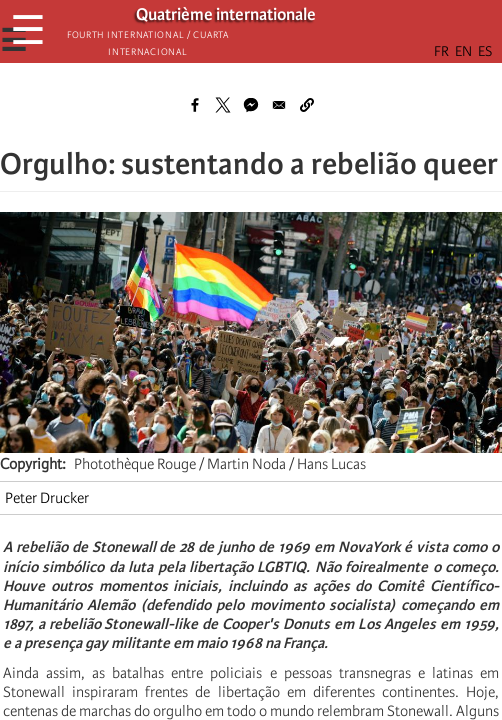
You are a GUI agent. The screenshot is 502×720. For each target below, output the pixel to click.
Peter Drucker (47, 498)
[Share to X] (223, 105)
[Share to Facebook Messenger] (251, 105)
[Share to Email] (279, 105)
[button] (307, 105)
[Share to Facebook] (195, 105)
